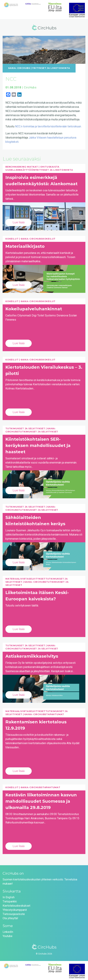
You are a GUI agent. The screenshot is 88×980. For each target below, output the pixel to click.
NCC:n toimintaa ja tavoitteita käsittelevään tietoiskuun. (48, 126)
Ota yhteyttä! (10, 918)
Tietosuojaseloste (14, 914)
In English (9, 897)
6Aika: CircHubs (19, 68)
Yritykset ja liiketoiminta (51, 68)
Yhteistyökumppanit (15, 910)
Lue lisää (19, 222)
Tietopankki (10, 901)
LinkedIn (8, 932)
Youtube (8, 936)
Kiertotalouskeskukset (16, 906)
